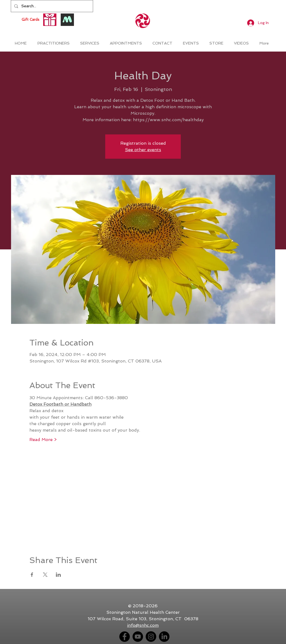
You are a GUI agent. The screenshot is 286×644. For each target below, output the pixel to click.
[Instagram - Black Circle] (151, 637)
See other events (143, 150)
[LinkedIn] (164, 637)
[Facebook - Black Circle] (125, 637)
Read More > (43, 440)
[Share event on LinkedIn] (58, 575)
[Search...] (51, 6)
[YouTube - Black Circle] (138, 637)
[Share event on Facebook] (32, 575)
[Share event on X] (45, 575)
